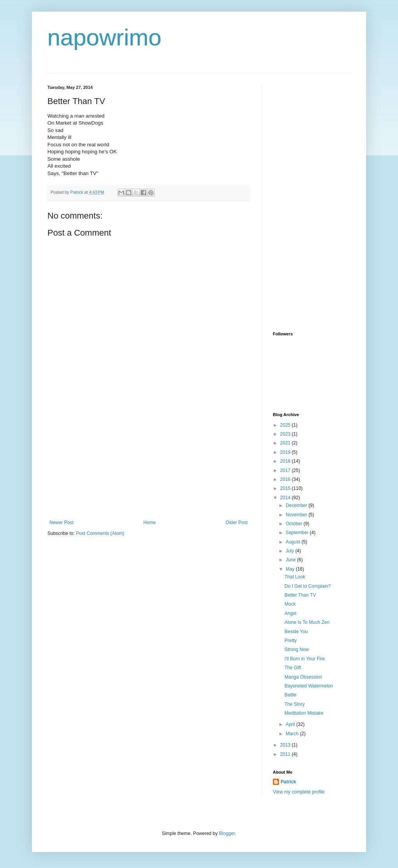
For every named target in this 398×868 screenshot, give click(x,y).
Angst (291, 613)
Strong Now (297, 649)
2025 (286, 425)
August (294, 542)
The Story (295, 704)
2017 (286, 470)
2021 (286, 443)
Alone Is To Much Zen (307, 622)
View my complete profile (299, 792)
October (295, 524)
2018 (286, 461)
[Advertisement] (148, 462)
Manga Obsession (303, 677)
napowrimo (104, 37)
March (293, 734)
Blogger (227, 833)
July (291, 551)
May (291, 569)
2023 (286, 434)
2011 (286, 754)
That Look (295, 577)
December (297, 505)
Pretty (291, 641)
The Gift (293, 668)
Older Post (237, 523)
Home (150, 523)
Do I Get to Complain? (308, 586)
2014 (286, 498)
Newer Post (61, 523)
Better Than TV (300, 595)
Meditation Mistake (304, 713)
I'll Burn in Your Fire (305, 659)
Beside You (296, 632)
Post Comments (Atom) (100, 533)
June (291, 560)
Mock (290, 604)
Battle (291, 695)
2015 (286, 488)
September (298, 533)
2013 (286, 745)
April (291, 724)
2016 (286, 479)
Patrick (288, 782)
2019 (286, 452)
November (297, 515)
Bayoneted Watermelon (309, 686)
